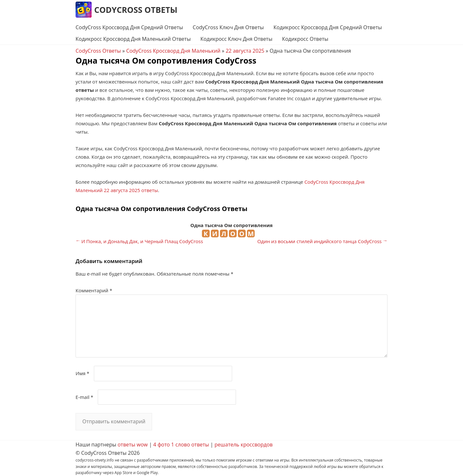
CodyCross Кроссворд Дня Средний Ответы (129, 27)
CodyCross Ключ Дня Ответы (228, 27)
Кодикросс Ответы (305, 39)
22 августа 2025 (245, 51)
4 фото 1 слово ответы (181, 445)
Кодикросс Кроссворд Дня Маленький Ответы (133, 39)
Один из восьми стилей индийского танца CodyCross (319, 241)
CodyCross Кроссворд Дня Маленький (173, 51)
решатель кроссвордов (244, 445)
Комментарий (94, 290)
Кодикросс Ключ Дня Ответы (236, 39)
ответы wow (133, 445)
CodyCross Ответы (136, 10)
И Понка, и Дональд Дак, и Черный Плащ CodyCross (142, 241)
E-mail (84, 397)
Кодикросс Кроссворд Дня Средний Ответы (328, 27)
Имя (82, 373)
